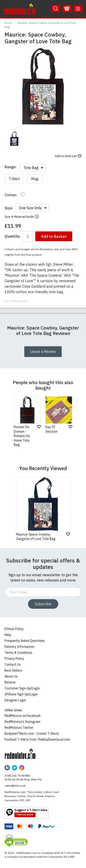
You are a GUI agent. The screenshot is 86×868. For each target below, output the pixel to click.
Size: (9, 208)
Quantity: (12, 236)
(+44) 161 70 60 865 (17, 776)
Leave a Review (43, 351)
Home (8, 23)
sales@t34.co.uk (15, 786)
